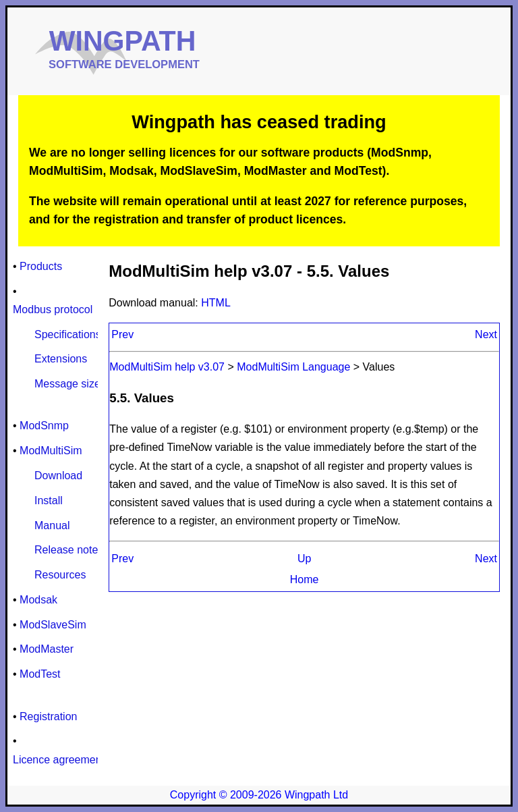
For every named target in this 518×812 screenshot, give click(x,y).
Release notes (69, 550)
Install (49, 500)
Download (58, 476)
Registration (48, 716)
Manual (52, 525)
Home (305, 579)
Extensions (61, 359)
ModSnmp (44, 426)
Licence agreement (59, 760)
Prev (122, 334)
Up (304, 559)
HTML (216, 303)
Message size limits (81, 384)
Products (41, 266)
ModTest (40, 674)
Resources (60, 575)
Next (486, 334)
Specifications (68, 334)
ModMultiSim (51, 451)
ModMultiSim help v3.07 (168, 367)
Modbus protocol (53, 309)
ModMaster (47, 649)
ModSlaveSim (53, 625)
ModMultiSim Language (293, 367)
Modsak (38, 600)
